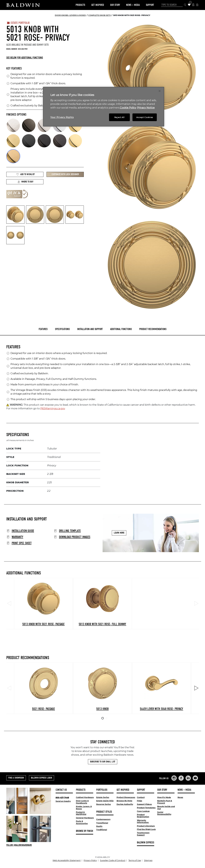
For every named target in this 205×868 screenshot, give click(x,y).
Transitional (102, 823)
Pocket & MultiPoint (81, 813)
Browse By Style (124, 801)
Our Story (115, 5)
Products (80, 5)
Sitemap (148, 860)
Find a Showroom (16, 778)
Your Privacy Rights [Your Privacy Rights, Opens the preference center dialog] (62, 117)
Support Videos (144, 804)
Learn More (119, 533)
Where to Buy (25, 182)
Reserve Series (104, 804)
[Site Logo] (23, 5)
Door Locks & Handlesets (82, 802)
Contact (141, 797)
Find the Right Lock (146, 829)
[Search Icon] (185, 5)
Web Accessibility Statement (67, 860)
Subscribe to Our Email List (103, 762)
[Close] (160, 91)
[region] (104, 107)
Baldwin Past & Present (165, 802)
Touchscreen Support (143, 834)
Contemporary (103, 819)
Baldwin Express (146, 843)
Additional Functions (121, 329)
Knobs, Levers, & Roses (84, 808)
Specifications (62, 329)
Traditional (102, 830)
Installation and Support (90, 329)
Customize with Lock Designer (65, 174)
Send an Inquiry (63, 801)
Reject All (120, 117)
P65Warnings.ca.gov (53, 408)
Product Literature (146, 826)
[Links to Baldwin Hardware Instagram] (174, 778)
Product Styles (104, 812)
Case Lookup (143, 811)
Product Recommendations (153, 329)
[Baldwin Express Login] (197, 5)
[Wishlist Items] (189, 5)
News (180, 797)
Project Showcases (126, 797)
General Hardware (85, 818)
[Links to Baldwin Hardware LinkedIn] (188, 778)
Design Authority (125, 804)
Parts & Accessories (82, 822)
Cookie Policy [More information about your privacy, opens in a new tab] (128, 108)
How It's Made (164, 797)
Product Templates (146, 808)
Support (150, 5)
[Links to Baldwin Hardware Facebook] (181, 778)
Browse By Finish (84, 831)
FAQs (140, 801)
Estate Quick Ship (105, 801)
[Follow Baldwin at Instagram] (29, 845)
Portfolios (102, 790)
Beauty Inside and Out (166, 808)
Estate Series (103, 797)
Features (43, 329)
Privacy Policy (90, 860)
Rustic (99, 826)
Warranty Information (143, 821)
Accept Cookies (145, 117)
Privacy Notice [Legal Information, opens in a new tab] (146, 108)
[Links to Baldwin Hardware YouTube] (195, 778)
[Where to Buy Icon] (193, 5)
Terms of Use (135, 860)
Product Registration (143, 816)
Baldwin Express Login (42, 778)
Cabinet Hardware (85, 797)
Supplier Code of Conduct (113, 860)
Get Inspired (98, 5)
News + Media (133, 5)
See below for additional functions (25, 58)
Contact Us (61, 790)
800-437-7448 (62, 798)
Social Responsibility (164, 813)
